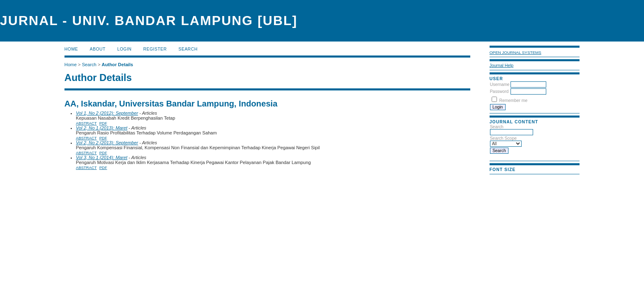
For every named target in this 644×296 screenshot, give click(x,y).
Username (500, 84)
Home (71, 49)
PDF (103, 123)
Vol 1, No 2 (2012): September (107, 113)
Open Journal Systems (515, 52)
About (98, 49)
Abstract (86, 123)
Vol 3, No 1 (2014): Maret (102, 157)
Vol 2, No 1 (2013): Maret (102, 128)
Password (499, 91)
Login (124, 49)
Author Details (117, 65)
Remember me (514, 101)
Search (188, 49)
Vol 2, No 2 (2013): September (107, 143)
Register (155, 49)
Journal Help (501, 66)
